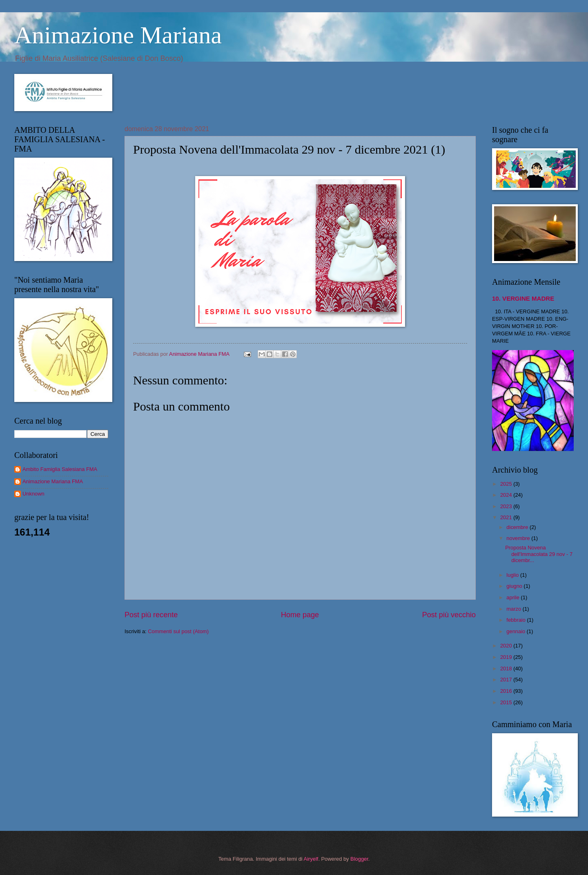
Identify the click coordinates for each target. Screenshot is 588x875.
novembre (519, 538)
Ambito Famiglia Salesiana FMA (60, 469)
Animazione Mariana (118, 35)
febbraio (517, 620)
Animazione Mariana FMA (53, 481)
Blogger (359, 859)
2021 (507, 517)
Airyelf (311, 859)
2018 (507, 669)
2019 (507, 657)
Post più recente (151, 615)
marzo (514, 609)
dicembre (518, 527)
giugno (515, 586)
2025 (507, 484)
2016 (507, 691)
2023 (507, 506)
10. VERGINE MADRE (523, 298)
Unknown (33, 494)
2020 (507, 646)
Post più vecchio (449, 615)
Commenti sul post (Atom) (178, 631)
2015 (507, 702)
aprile (513, 597)
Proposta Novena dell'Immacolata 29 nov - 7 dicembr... (539, 554)
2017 (507, 680)
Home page (300, 615)
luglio (513, 575)
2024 (507, 495)
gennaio (516, 631)
